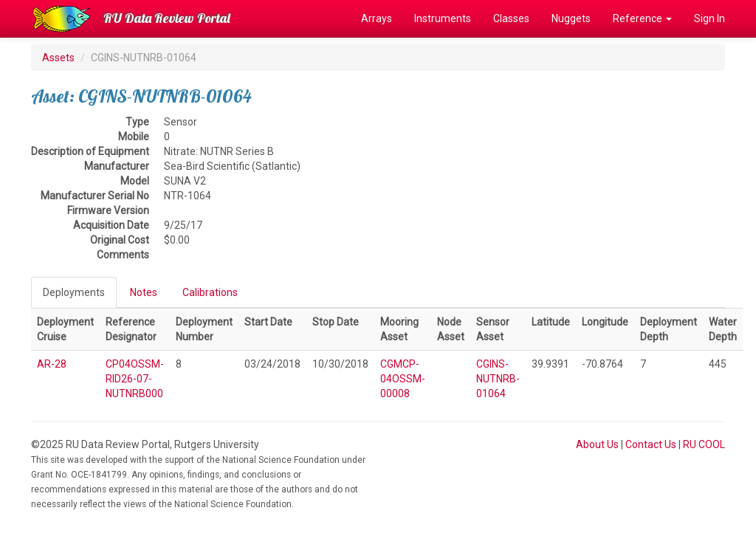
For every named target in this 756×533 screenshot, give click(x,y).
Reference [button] (642, 18)
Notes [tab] (144, 292)
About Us (597, 444)
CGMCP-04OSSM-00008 (403, 379)
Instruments (443, 18)
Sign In (709, 18)
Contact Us (651, 444)
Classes (511, 18)
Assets (58, 58)
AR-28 (52, 364)
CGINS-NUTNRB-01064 (498, 379)
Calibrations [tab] (210, 292)
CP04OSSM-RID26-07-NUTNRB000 (135, 379)
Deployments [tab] (74, 292)
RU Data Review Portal (167, 18)
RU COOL (704, 444)
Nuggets (571, 18)
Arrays (377, 18)
